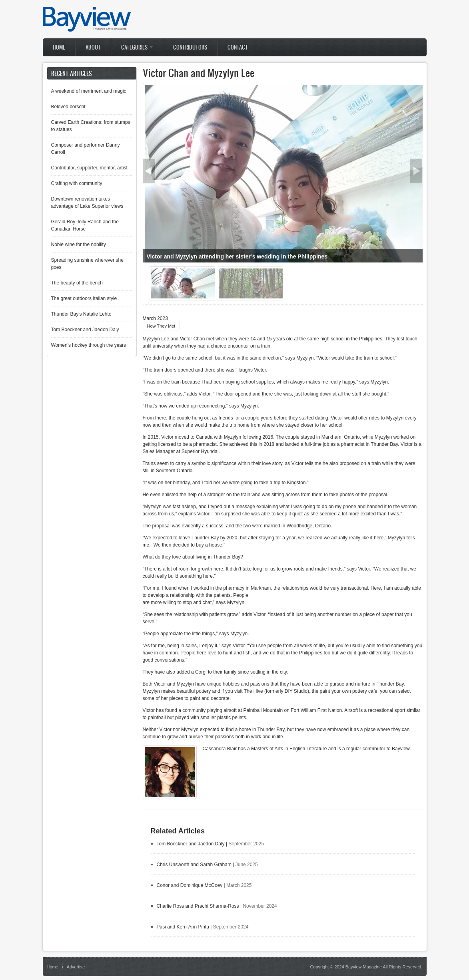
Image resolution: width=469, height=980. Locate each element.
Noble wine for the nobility (79, 245)
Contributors (190, 47)
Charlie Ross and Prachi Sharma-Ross (199, 906)
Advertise (76, 967)
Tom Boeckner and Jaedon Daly (191, 844)
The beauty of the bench (77, 283)
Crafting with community (77, 183)
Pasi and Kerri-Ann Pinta (183, 927)
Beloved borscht (68, 107)
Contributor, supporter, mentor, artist (89, 168)
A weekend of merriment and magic (89, 91)
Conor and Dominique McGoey (190, 885)
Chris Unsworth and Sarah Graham (194, 865)
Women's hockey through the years (89, 345)
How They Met (161, 326)
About (93, 47)
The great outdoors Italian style (84, 298)
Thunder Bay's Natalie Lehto (81, 314)
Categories (137, 47)
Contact (238, 47)
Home (59, 47)
